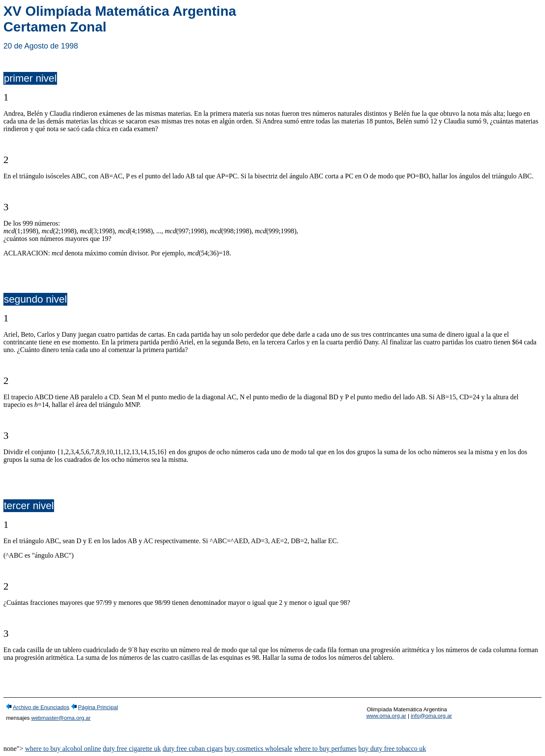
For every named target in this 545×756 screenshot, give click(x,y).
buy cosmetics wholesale (258, 749)
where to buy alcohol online (63, 749)
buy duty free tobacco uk (392, 749)
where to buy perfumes (325, 749)
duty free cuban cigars (193, 749)
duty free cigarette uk (132, 749)
